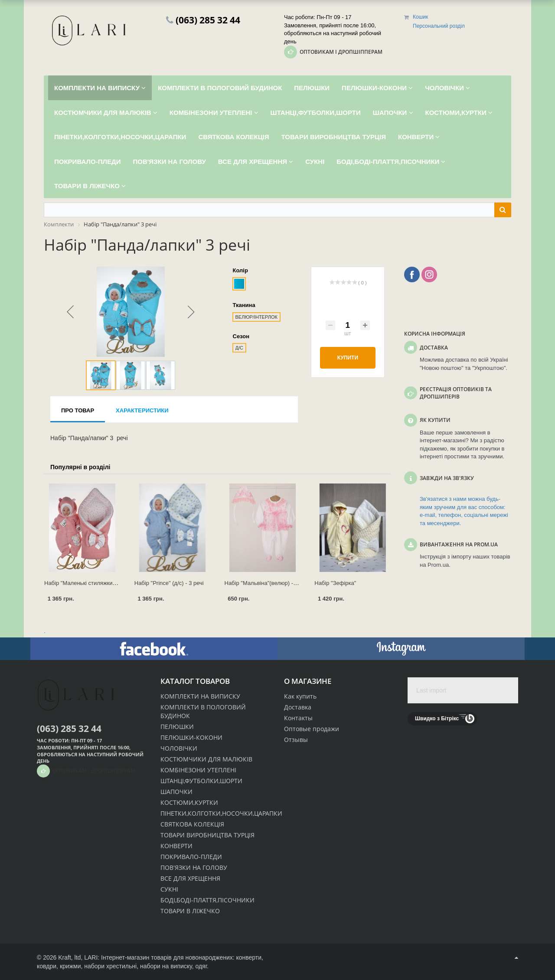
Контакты (298, 718)
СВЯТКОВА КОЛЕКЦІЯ (192, 824)
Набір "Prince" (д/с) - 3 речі (169, 583)
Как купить (300, 696)
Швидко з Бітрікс (437, 719)
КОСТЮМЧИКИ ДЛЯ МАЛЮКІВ (206, 759)
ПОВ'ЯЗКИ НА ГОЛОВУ (194, 867)
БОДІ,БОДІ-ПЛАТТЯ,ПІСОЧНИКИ (207, 900)
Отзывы (296, 740)
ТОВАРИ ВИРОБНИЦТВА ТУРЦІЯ (207, 835)
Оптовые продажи (312, 729)
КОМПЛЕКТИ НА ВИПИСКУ (200, 696)
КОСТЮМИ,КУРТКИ (189, 802)
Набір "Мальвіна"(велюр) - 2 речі (267, 583)
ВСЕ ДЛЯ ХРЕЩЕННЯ (190, 878)
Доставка (298, 707)
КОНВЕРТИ (176, 846)
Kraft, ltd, (70, 957)
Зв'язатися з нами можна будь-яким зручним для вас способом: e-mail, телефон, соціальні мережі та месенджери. (464, 511)
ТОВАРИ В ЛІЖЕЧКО (190, 911)
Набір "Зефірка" (335, 583)
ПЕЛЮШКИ (177, 727)
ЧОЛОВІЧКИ (179, 748)
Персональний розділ (439, 26)
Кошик (420, 17)
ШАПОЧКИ (176, 792)
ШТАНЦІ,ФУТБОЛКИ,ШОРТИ (201, 781)
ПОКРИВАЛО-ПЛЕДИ (191, 857)
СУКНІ (169, 889)
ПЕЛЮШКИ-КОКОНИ (191, 737)
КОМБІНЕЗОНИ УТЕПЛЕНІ (198, 770)
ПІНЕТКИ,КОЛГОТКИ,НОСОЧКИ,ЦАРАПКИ (221, 813)
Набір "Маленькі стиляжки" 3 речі (88, 583)
